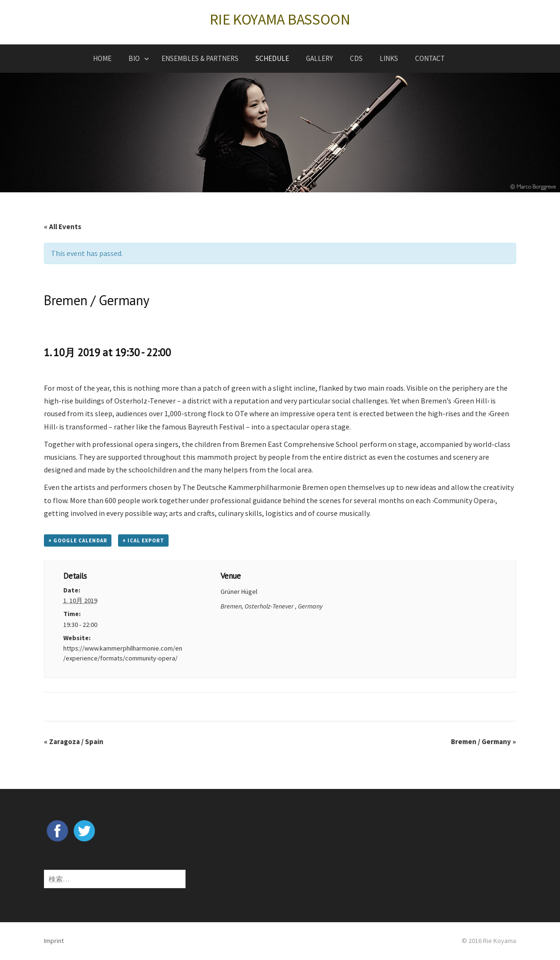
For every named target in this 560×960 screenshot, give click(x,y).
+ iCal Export (143, 540)
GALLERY (319, 58)
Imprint (54, 941)
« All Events (63, 227)
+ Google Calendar (78, 540)
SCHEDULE (272, 58)
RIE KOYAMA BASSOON (280, 19)
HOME (102, 58)
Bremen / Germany (484, 741)
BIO (134, 58)
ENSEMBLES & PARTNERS (200, 58)
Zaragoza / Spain (74, 741)
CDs (356, 58)
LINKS (389, 58)
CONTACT (430, 58)
